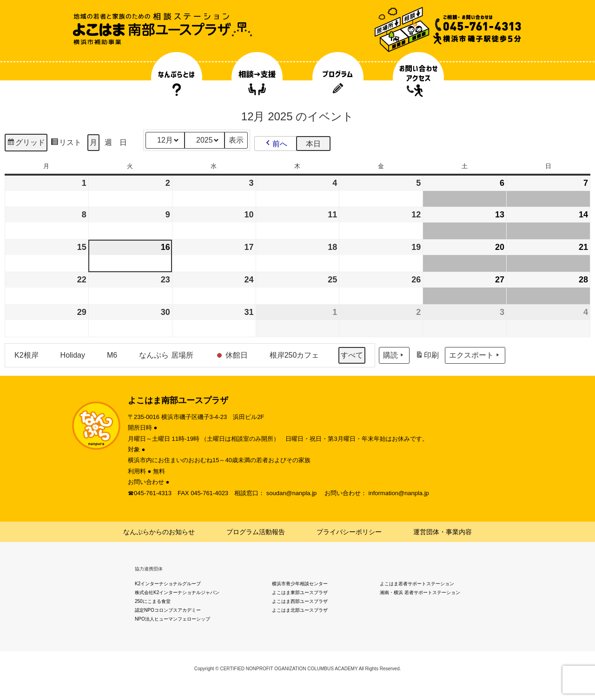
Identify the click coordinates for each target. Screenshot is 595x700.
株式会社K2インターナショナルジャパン (177, 592)
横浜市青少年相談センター (300, 584)
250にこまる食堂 (153, 601)
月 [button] (93, 142)
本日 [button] (313, 144)
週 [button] (108, 142)
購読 (394, 355)
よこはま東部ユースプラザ (300, 592)
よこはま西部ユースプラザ (300, 601)
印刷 (427, 357)
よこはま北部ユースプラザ (300, 610)
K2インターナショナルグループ (168, 584)
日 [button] (123, 142)
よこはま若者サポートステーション (417, 584)
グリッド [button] (26, 144)
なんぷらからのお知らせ (159, 532)
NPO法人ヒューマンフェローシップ (172, 619)
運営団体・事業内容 (443, 532)
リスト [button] (66, 144)
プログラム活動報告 (256, 532)
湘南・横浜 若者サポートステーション (420, 592)
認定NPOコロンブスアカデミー (168, 610)
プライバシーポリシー (349, 532)
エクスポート (475, 355)
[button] (276, 144)
